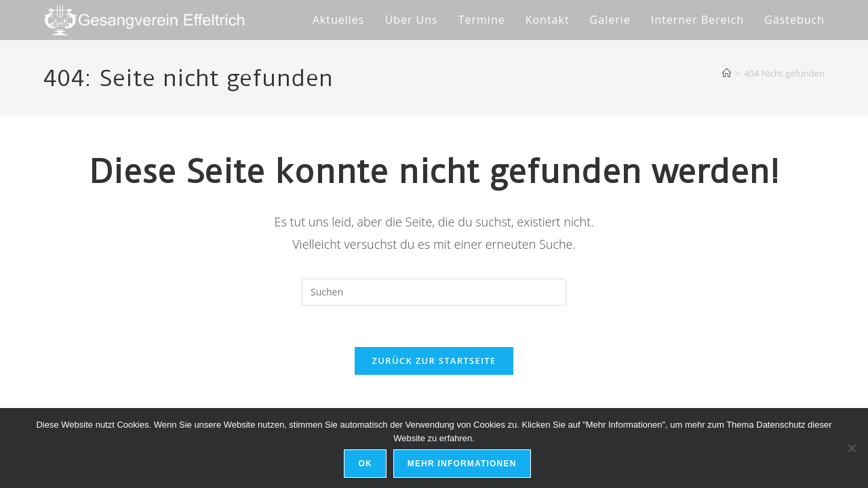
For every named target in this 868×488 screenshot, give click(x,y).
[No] (851, 448)
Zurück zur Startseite (434, 361)
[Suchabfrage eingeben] (434, 292)
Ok (365, 464)
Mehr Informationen (462, 464)
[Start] (727, 73)
